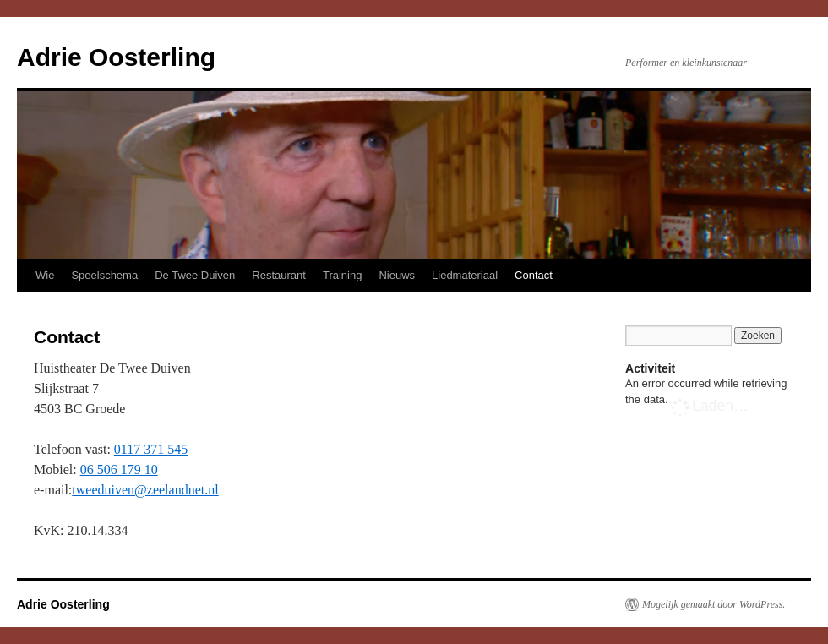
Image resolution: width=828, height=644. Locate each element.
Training (342, 275)
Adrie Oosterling (116, 57)
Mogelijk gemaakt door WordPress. (714, 604)
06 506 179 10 (119, 469)
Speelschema (104, 275)
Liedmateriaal (465, 275)
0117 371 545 (151, 449)
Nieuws (397, 275)
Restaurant (279, 275)
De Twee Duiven (195, 275)
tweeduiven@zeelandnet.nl (145, 490)
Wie (45, 275)
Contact (534, 275)
